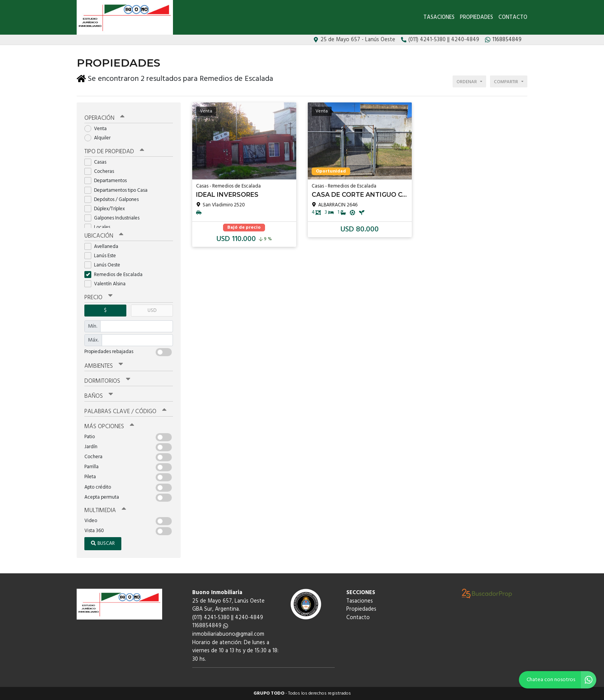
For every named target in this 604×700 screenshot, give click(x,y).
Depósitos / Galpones (114, 200)
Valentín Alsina (107, 284)
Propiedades (476, 18)
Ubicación (104, 236)
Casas (98, 162)
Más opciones (109, 427)
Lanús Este (103, 256)
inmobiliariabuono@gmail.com (228, 634)
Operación (104, 118)
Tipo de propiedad (114, 152)
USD (152, 311)
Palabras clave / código (125, 412)
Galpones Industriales (114, 218)
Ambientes (104, 366)
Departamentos (108, 181)
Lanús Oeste (105, 265)
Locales (100, 227)
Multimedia (105, 511)
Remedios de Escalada (116, 275)
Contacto (513, 18)
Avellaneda (104, 247)
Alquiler (100, 138)
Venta (98, 129)
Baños (99, 396)
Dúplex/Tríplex (107, 209)
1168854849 (210, 626)
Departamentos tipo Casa (118, 190)
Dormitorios (107, 381)
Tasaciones (439, 18)
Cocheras (102, 172)
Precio (98, 298)
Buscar (103, 543)
